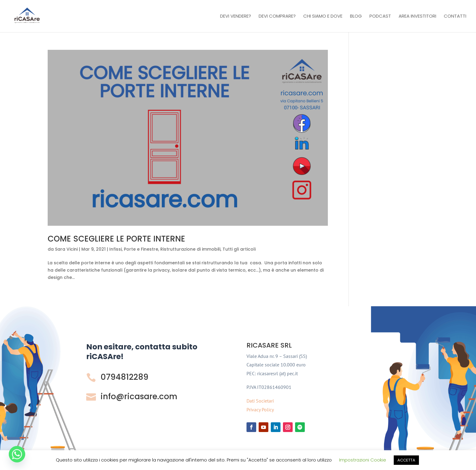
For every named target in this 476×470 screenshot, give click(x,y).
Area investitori (417, 17)
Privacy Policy (260, 410)
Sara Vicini (66, 249)
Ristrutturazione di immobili (190, 249)
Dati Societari (260, 401)
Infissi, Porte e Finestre (134, 249)
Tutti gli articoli (239, 249)
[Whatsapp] (17, 454)
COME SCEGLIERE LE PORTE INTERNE (116, 239)
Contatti (455, 17)
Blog (356, 17)
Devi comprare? (277, 17)
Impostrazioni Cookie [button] (363, 460)
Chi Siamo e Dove (323, 17)
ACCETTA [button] (406, 460)
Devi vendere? (236, 17)
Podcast (380, 17)
